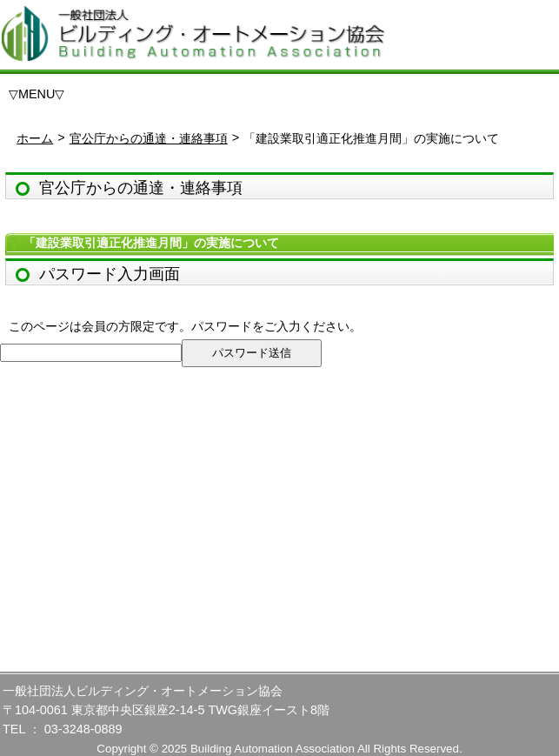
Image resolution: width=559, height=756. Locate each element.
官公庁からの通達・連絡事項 (149, 138)
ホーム (35, 138)
